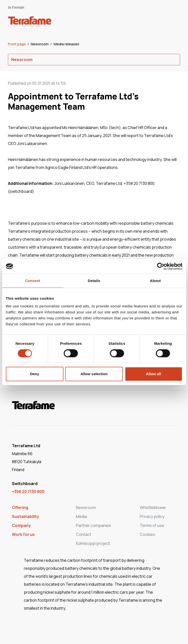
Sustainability (25, 516)
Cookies (148, 534)
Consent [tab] (33, 281)
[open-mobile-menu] (175, 21)
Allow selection (94, 374)
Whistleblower (153, 507)
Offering (20, 507)
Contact (84, 534)
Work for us (23, 534)
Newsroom (40, 44)
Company (21, 525)
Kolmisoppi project (93, 543)
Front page (17, 44)
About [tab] (155, 281)
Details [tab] (94, 281)
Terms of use (152, 525)
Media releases (66, 44)
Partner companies (94, 525)
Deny (35, 374)
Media (81, 516)
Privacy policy (152, 516)
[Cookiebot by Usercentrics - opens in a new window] (161, 266)
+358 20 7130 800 (28, 492)
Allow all (154, 374)
